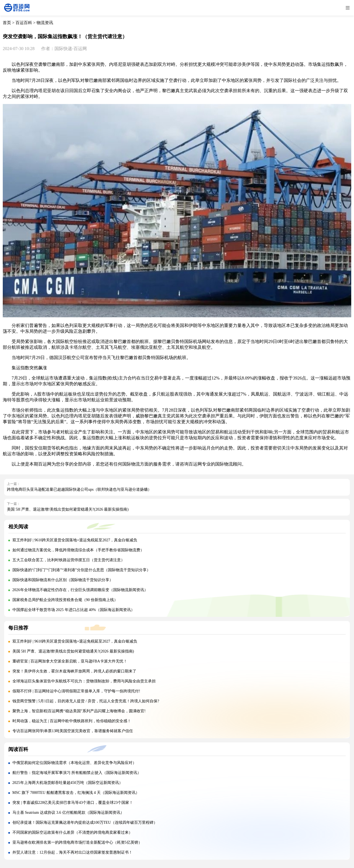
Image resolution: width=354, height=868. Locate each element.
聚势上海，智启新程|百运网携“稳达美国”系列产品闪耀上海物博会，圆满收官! (79, 711)
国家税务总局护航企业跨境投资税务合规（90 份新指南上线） (65, 600)
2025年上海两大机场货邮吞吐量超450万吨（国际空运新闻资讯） (68, 783)
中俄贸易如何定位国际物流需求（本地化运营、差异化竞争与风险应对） (74, 763)
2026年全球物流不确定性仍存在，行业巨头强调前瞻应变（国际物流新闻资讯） (80, 590)
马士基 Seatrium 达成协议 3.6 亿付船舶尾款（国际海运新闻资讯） (68, 813)
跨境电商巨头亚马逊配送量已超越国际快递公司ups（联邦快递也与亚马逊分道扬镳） (79, 489)
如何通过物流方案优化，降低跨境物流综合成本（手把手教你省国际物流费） (78, 550)
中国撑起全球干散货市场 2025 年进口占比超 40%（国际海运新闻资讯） (74, 610)
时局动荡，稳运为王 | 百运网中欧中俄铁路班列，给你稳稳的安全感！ (72, 721)
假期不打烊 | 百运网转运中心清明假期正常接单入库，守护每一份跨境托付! (76, 691)
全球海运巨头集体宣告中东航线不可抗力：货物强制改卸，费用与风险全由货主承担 (84, 681)
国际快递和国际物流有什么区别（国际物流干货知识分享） (63, 580)
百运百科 (24, 23)
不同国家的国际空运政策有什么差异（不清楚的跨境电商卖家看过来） (72, 832)
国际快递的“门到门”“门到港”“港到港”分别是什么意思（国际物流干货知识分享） (81, 570)
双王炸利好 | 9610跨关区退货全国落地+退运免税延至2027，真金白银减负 (75, 540)
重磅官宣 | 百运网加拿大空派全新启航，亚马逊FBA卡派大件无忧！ (70, 661)
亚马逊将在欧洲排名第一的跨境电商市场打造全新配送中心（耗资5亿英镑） (77, 842)
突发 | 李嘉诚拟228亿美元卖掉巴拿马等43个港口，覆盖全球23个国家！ (73, 803)
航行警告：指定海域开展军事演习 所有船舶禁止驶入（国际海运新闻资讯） (77, 773)
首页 (7, 23)
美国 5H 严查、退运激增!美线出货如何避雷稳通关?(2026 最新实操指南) (68, 509)
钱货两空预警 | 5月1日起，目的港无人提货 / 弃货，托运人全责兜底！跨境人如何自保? (86, 701)
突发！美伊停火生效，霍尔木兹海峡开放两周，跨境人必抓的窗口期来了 (74, 671)
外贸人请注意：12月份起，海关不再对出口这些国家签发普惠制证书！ (72, 852)
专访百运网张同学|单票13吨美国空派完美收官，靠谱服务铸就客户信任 (73, 731)
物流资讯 (45, 23)
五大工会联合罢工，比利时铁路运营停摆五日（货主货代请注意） (69, 560)
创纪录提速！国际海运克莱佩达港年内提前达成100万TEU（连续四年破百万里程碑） (85, 822)
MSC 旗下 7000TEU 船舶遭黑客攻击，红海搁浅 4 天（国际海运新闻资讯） (76, 793)
